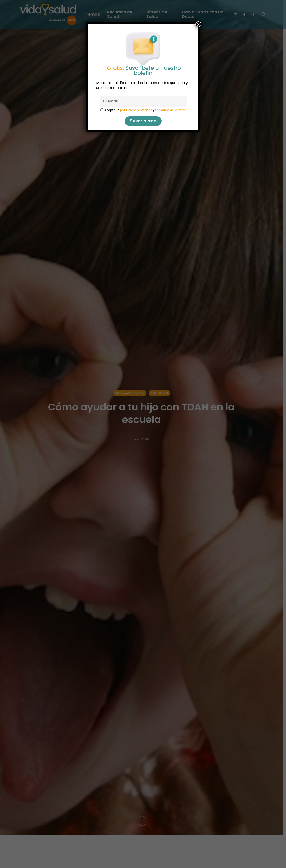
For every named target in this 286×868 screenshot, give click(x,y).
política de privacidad (136, 110)
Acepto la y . (146, 110)
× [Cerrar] (198, 24)
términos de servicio (171, 110)
